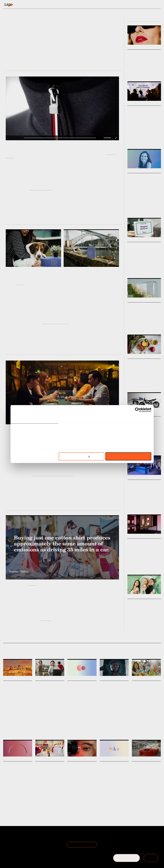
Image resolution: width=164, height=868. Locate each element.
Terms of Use (36, 837)
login (158, 5)
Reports (139, 5)
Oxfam (33, 584)
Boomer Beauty (139, 53)
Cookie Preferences (40, 845)
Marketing (14, 720)
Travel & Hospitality (150, 622)
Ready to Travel (30, 432)
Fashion (138, 73)
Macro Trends (136, 300)
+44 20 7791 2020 (138, 845)
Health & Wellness (147, 382)
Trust (11, 800)
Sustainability (133, 324)
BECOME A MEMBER (126, 858)
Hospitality (110, 805)
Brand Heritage (25, 720)
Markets (132, 48)
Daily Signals (11, 679)
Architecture (140, 506)
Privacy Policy (36, 841)
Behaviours (47, 5)
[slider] (108, 138)
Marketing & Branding (149, 324)
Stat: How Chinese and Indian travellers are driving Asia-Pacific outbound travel (114, 773)
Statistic (88, 715)
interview (45, 619)
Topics (92, 5)
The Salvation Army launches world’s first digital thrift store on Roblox (49, 773)
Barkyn (20, 283)
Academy (125, 5)
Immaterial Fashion (41, 189)
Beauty (130, 73)
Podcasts (133, 171)
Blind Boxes (148, 720)
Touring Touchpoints (142, 602)
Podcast (131, 209)
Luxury (130, 270)
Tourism (119, 805)
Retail (145, 140)
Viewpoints (108, 5)
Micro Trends (135, 357)
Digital (52, 805)
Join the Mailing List (82, 845)
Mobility (131, 447)
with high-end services (55, 322)
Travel (6, 720)
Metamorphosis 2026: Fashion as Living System (143, 113)
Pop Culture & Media (151, 270)
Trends (63, 5)
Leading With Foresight (145, 209)
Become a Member (14, 845)
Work (157, 209)
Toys (140, 720)
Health (38, 731)
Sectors (78, 5)
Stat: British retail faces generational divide (81, 688)
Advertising (112, 718)
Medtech (87, 803)
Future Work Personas (144, 483)
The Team (9, 841)
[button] (105, 138)
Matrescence (58, 731)
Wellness (79, 803)
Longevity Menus (140, 362)
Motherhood (47, 731)
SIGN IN (151, 858)
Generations (79, 715)
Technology (140, 447)
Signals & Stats (26, 5)
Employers (19, 800)
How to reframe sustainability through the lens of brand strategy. (143, 318)
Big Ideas (132, 104)
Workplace (150, 506)
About (7, 837)
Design (146, 73)
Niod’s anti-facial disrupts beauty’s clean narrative (112, 688)
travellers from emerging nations (53, 474)
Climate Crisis (133, 326)
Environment (123, 718)
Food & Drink (133, 382)
